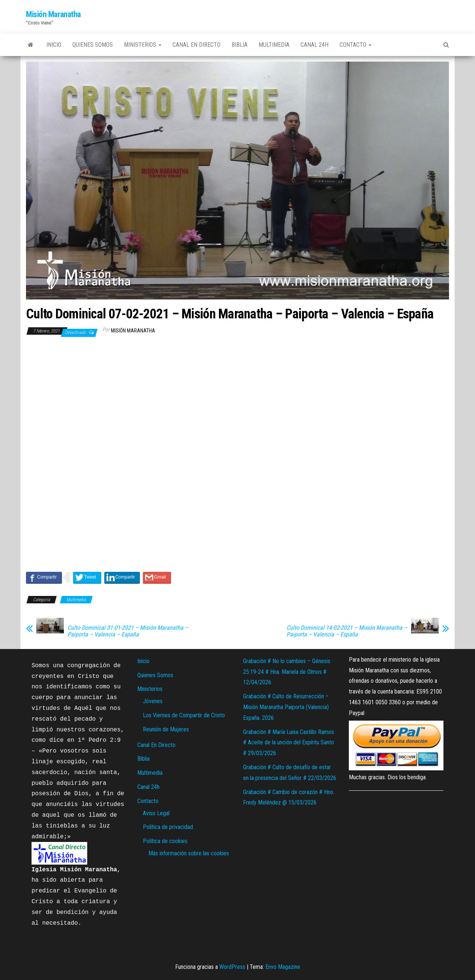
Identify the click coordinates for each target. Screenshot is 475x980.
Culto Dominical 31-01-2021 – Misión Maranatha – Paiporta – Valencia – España (128, 631)
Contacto (356, 45)
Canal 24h (315, 45)
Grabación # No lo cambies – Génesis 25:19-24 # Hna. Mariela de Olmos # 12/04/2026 (287, 672)
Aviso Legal (156, 813)
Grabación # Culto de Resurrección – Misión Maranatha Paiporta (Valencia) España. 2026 (286, 707)
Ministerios (143, 45)
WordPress (232, 967)
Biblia (240, 45)
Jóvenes (153, 701)
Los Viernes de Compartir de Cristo (184, 715)
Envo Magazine (283, 967)
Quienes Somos (93, 45)
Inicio (54, 45)
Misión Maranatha (53, 14)
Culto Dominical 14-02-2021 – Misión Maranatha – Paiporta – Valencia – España (347, 631)
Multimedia (274, 45)
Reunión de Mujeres (166, 729)
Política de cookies (165, 841)
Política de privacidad (168, 827)
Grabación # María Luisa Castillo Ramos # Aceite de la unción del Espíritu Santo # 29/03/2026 (289, 743)
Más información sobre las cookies (189, 853)
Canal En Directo (196, 45)
